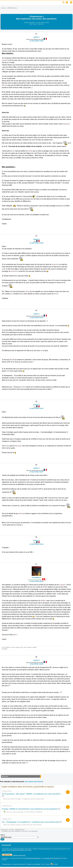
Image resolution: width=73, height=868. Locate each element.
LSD (8, 371)
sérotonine (55, 264)
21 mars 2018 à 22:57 (36, 408)
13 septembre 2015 (28, 799)
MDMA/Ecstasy (12, 8)
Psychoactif (4, 830)
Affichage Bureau (7, 864)
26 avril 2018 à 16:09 (36, 664)
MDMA (45, 587)
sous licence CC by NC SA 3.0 (52, 858)
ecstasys (62, 585)
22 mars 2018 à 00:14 (36, 581)
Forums (3, 8)
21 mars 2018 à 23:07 (36, 472)
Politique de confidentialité (33, 864)
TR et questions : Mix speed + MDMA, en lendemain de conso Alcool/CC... (32, 794)
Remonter (5, 776)
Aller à (20, 837)
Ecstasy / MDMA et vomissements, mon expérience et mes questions (30, 809)
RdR (13, 360)
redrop (30, 151)
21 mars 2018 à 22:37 (36, 318)
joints (23, 60)
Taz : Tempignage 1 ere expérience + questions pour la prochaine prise (31, 822)
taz (13, 151)
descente (66, 124)
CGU (43, 864)
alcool (5, 85)
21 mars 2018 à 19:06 (36, 41)
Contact (47, 864)
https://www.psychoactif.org (33, 858)
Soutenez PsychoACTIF (14, 855)
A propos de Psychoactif (19, 864)
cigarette (5, 60)
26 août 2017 (26, 825)
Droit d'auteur (6, 858)
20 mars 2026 (29, 812)
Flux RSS (54, 864)
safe (66, 674)
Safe (14, 635)
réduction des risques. (26, 850)
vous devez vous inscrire (34, 782)
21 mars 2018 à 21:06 (36, 243)
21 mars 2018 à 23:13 (36, 544)
